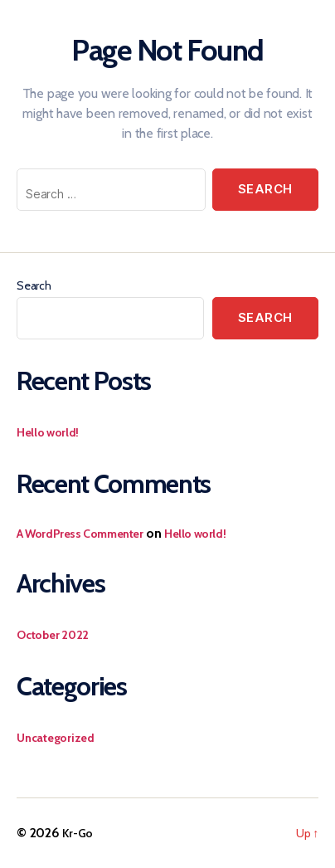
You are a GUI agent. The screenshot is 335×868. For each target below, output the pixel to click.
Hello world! (48, 432)
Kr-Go (78, 833)
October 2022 (53, 635)
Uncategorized (56, 738)
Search (34, 285)
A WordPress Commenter (80, 534)
